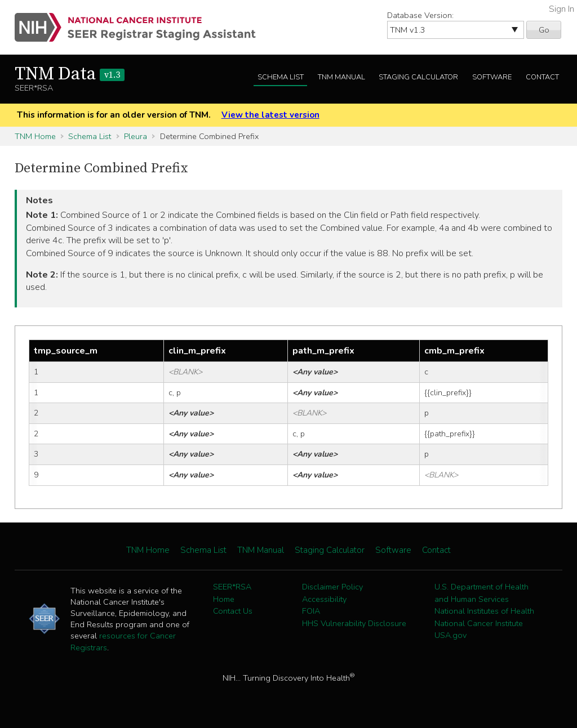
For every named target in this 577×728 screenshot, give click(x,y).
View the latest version (270, 115)
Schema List (281, 77)
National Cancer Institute (479, 623)
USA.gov (450, 635)
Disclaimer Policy (332, 587)
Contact (542, 77)
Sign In (562, 9)
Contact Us (233, 611)
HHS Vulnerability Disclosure (354, 623)
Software (492, 77)
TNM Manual (341, 77)
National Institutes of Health (484, 611)
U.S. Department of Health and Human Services (481, 593)
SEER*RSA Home (232, 593)
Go (544, 30)
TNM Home (35, 136)
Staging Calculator (418, 77)
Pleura (136, 136)
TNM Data (70, 74)
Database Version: (420, 15)
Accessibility (324, 599)
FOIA (311, 611)
